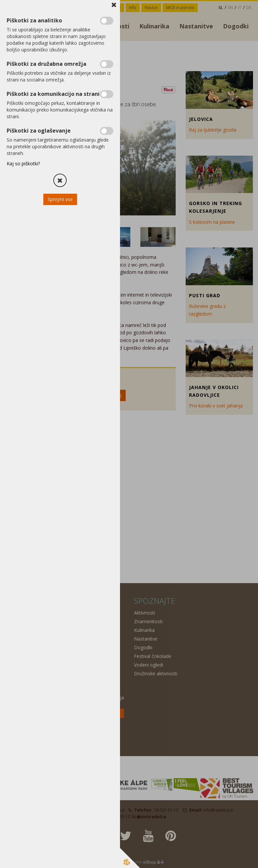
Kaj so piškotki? (23, 163)
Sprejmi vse (60, 199)
